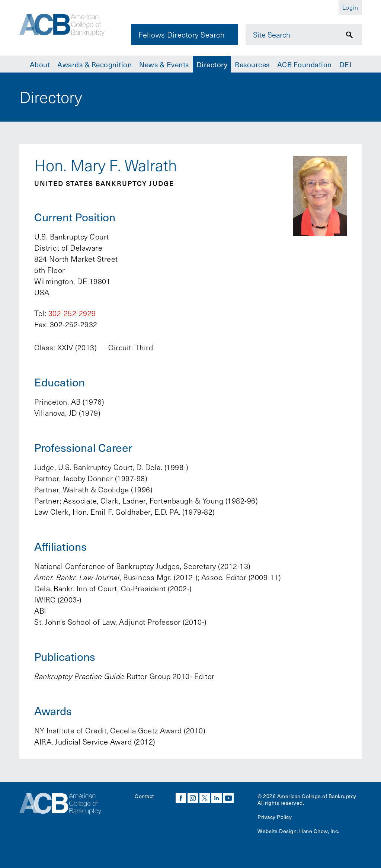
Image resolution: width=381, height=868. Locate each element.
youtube (228, 798)
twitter (205, 798)
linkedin (217, 798)
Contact (144, 796)
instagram (193, 798)
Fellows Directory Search (181, 35)
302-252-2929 (72, 313)
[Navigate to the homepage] (70, 27)
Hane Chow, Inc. (319, 831)
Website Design (277, 831)
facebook (181, 798)
